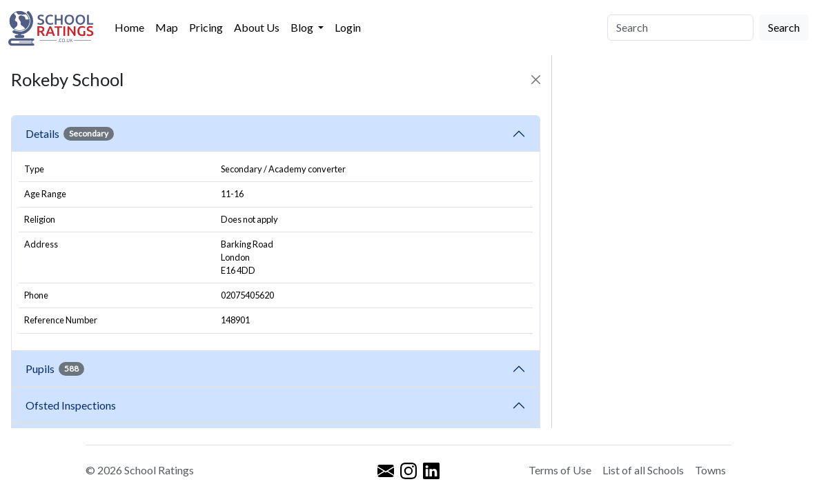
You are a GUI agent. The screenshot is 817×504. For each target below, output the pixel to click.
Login (348, 27)
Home (129, 27)
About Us (257, 27)
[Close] (536, 80)
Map (167, 27)
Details (70, 134)
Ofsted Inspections (73, 405)
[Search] (680, 28)
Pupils (55, 369)
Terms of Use (560, 470)
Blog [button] (303, 27)
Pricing (206, 27)
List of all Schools (643, 470)
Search (784, 27)
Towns (710, 470)
